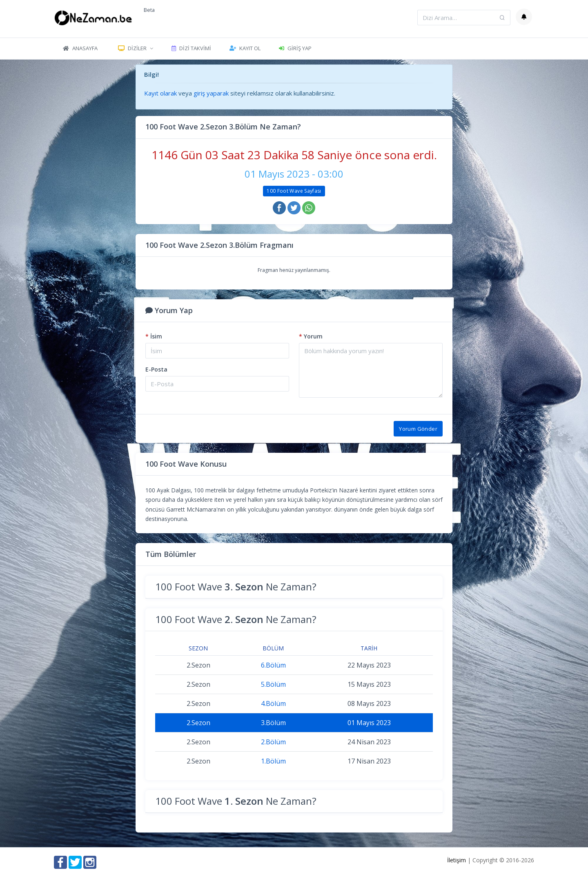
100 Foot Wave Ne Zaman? (236, 587)
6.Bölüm (273, 665)
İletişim (457, 860)
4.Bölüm (273, 703)
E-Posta (156, 369)
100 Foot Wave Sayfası (294, 191)
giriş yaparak (211, 93)
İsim (154, 336)
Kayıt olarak (160, 93)
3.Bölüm (273, 723)
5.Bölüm (273, 684)
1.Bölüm (273, 761)
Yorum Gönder (418, 429)
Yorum (311, 336)
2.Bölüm (273, 742)
